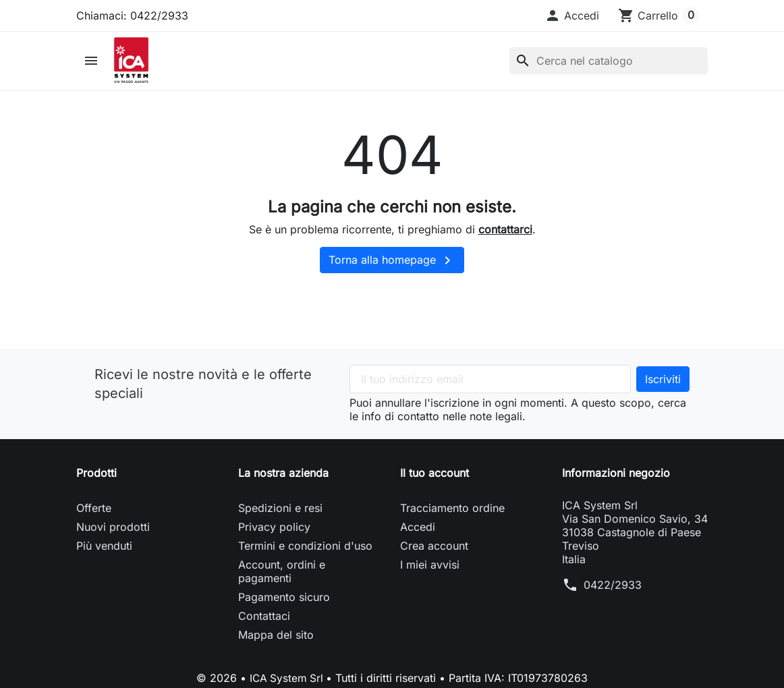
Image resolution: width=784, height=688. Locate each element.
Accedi (418, 537)
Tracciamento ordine (452, 518)
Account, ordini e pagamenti (282, 581)
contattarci (505, 239)
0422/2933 (613, 595)
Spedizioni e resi (280, 518)
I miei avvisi (430, 575)
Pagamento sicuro (284, 607)
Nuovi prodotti (113, 537)
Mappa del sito (276, 645)
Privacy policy (274, 537)
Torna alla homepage (392, 270)
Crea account (434, 556)
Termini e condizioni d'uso (305, 556)
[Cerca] (609, 66)
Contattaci (264, 626)
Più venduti (104, 556)
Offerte (94, 518)
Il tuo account (435, 483)
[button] (572, 16)
